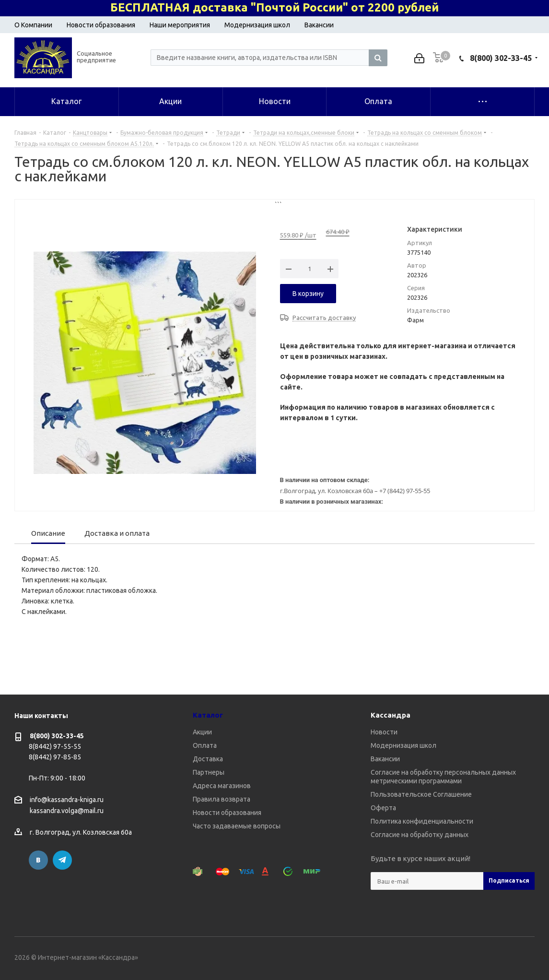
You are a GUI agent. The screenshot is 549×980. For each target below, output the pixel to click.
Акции (202, 732)
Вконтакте (38, 860)
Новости (384, 732)
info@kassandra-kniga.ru (67, 800)
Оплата (205, 745)
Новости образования (101, 25)
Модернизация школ (257, 25)
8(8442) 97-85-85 (55, 757)
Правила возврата (222, 799)
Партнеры (209, 772)
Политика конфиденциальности (422, 821)
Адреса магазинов (222, 786)
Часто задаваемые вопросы (237, 826)
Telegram (62, 860)
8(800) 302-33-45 (501, 58)
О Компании (33, 25)
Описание (48, 533)
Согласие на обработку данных (420, 835)
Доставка (208, 759)
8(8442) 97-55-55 (55, 746)
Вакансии (319, 25)
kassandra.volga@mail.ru (67, 811)
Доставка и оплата (117, 533)
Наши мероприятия (180, 25)
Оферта (383, 808)
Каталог (208, 715)
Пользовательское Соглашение (421, 794)
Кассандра (391, 715)
